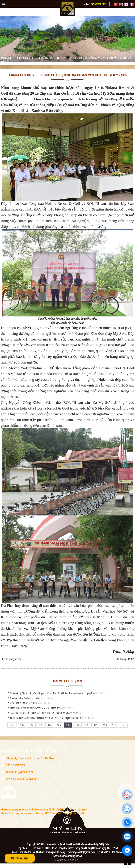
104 (50, 725)
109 (96, 725)
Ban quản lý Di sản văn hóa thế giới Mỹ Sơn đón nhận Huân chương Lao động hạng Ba (52, 693)
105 (59, 725)
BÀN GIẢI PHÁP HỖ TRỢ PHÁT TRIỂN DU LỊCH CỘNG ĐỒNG (39, 713)
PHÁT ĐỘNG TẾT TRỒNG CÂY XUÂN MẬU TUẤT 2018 (36, 708)
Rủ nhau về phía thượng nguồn (25, 698)
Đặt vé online (20, 858)
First (12, 725)
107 (77, 725)
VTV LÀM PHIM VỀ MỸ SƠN (23, 703)
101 (22, 725)
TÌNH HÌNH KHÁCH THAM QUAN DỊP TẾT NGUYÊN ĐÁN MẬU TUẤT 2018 (45, 718)
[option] (67, 39)
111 (114, 725)
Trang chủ (6, 58)
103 (41, 725)
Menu (3, 5)
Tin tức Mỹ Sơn (45, 58)
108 (87, 725)
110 (105, 725)
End (123, 725)
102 (31, 725)
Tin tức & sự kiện (24, 58)
